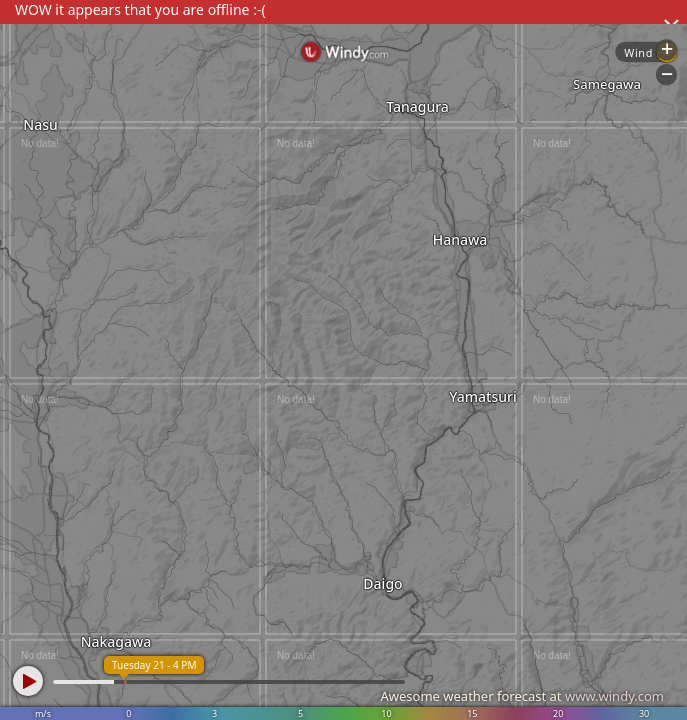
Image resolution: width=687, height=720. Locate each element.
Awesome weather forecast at (522, 696)
